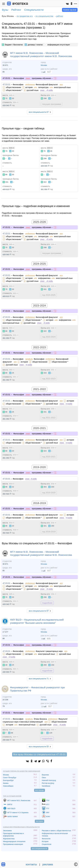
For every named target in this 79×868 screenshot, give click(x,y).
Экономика (7, 831)
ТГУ (48, 809)
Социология (47, 844)
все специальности (39, 848)
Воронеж (45, 775)
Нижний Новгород (49, 780)
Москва (44, 65)
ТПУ (48, 800)
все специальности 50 (39, 747)
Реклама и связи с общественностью (56, 831)
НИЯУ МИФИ (12, 817)
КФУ (48, 813)
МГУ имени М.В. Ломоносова (19, 800)
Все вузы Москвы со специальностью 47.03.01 (39, 754)
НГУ (48, 804)
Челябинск (46, 786)
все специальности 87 (39, 112)
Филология (46, 839)
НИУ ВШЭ (11, 809)
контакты (31, 864)
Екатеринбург (8, 780)
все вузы (39, 821)
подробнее (47, 603)
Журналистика (9, 839)
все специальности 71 (39, 679)
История (45, 841)
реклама (48, 864)
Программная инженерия (13, 844)
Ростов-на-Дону (48, 783)
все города (40, 790)
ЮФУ (48, 817)
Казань (6, 783)
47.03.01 (6, 85)
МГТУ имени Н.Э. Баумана (18, 813)
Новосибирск (8, 786)
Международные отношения (14, 841)
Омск (44, 778)
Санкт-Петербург (10, 778)
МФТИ (10, 804)
